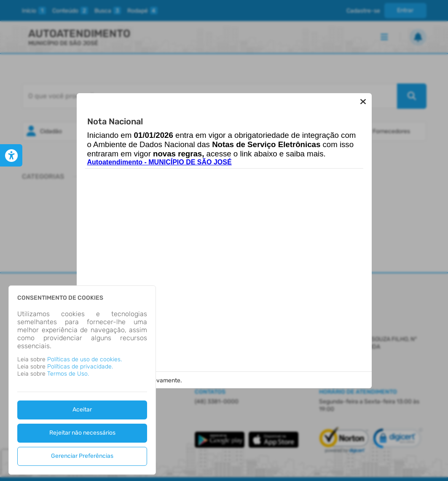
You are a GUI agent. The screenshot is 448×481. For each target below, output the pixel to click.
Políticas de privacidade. (80, 367)
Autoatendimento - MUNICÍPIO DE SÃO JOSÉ (160, 162)
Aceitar (82, 410)
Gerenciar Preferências (82, 456)
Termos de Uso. (68, 374)
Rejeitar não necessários (82, 433)
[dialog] (82, 380)
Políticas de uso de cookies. (85, 359)
